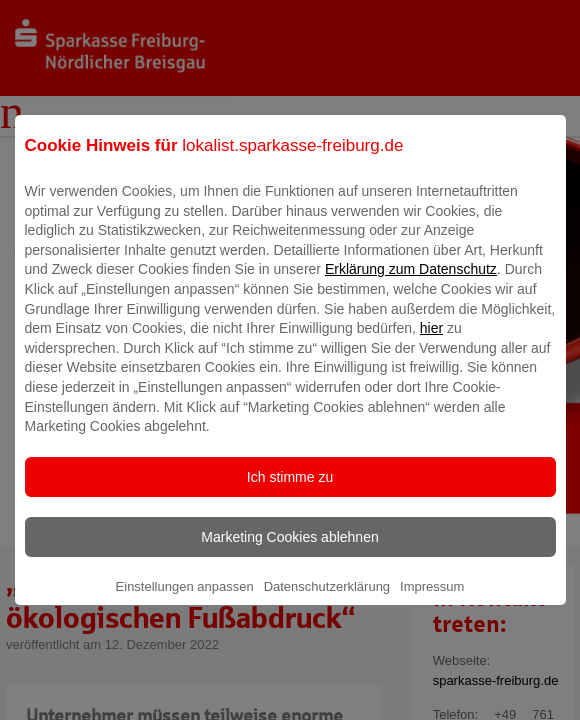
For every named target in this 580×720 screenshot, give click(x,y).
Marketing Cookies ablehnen (289, 551)
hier (431, 342)
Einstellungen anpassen (185, 600)
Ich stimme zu (290, 491)
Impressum (432, 600)
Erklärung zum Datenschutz (411, 283)
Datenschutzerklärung (327, 600)
